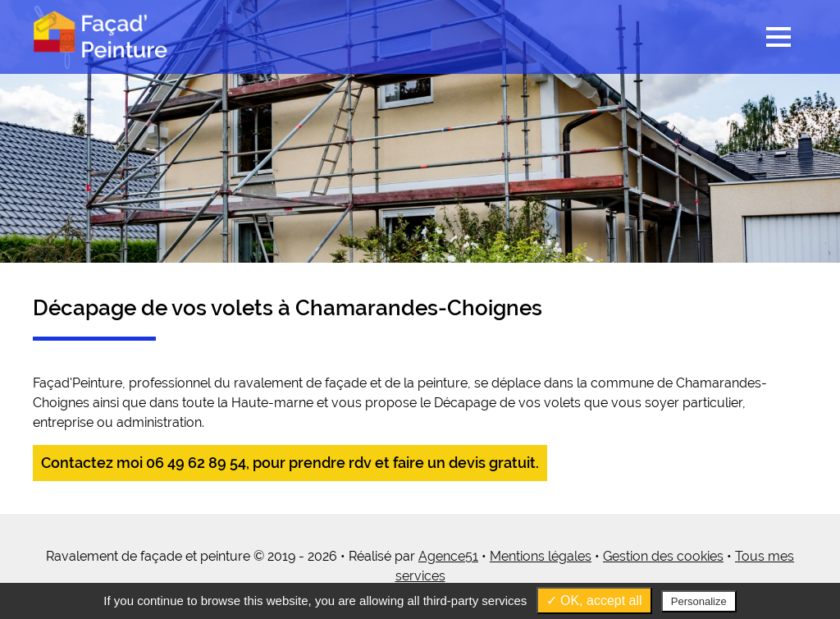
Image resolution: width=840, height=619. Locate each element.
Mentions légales (541, 556)
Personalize (699, 601)
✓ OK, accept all (594, 601)
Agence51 (448, 556)
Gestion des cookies (663, 556)
